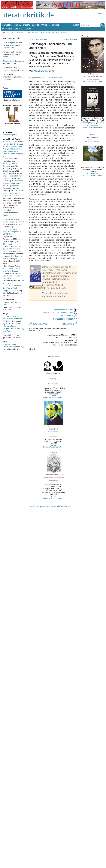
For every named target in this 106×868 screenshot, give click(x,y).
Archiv (18, 25)
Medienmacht (8, 48)
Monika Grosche (42, 71)
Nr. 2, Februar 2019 (36, 32)
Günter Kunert (9, 141)
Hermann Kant (9, 154)
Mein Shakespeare (10, 151)
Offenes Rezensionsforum (13, 61)
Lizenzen (57, 345)
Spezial (26, 25)
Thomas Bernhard (10, 165)
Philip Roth (20, 141)
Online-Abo (7, 79)
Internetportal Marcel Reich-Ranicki (11, 194)
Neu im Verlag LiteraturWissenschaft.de (93, 127)
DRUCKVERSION (69, 316)
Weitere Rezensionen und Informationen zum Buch (55, 294)
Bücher (36, 25)
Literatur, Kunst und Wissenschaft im (12, 319)
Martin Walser (11, 146)
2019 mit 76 (7, 244)
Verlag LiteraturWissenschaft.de (53, 397)
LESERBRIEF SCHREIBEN (66, 309)
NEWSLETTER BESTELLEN (65, 319)
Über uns (18, 29)
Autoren (46, 25)
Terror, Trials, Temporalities (10, 289)
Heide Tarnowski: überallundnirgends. (11, 230)
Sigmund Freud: (13, 328)
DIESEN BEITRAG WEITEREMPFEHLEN (60, 313)
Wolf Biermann (14, 149)
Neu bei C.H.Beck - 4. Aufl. (93, 82)
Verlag (101, 14)
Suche (76, 25)
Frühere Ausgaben (18, 32)
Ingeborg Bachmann (11, 187)
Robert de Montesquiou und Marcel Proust (12, 270)
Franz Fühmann (17, 176)
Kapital (6, 57)
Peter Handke (17, 181)
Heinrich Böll (8, 144)
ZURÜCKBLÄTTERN (38, 39)
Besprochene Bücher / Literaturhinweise (46, 78)
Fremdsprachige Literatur (57, 32)
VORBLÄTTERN (70, 39)
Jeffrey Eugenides (50, 267)
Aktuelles (7, 25)
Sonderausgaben (10, 135)
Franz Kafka (7, 309)
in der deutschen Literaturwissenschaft (11, 345)
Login (28, 29)
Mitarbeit (7, 29)
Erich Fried (7, 171)
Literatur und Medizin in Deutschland (12, 277)
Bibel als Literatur (14, 335)
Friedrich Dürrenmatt (10, 157)
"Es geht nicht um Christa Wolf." (12, 249)
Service (55, 25)
